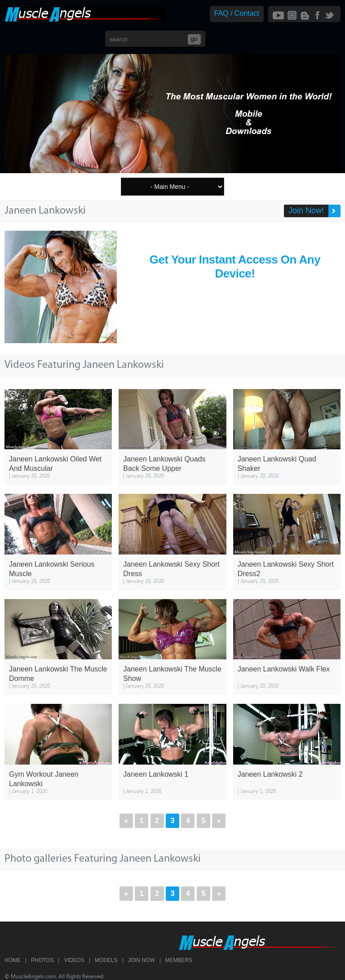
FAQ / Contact (237, 13)
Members (179, 960)
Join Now (142, 960)
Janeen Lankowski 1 (156, 774)
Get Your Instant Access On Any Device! (235, 266)
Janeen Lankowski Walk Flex (284, 669)
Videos (74, 960)
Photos (42, 960)
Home (13, 960)
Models (106, 960)
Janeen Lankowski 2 (270, 774)
